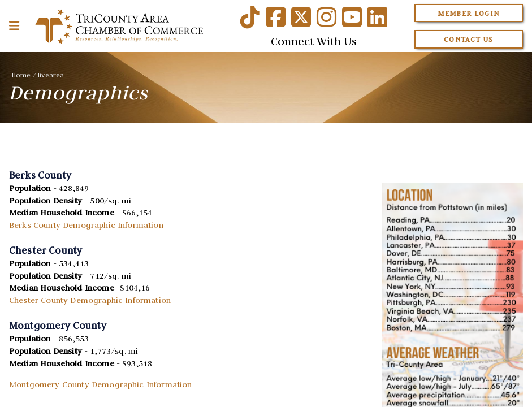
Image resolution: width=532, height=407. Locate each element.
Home (21, 75)
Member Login (468, 13)
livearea (51, 75)
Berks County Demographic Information (86, 225)
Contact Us (469, 39)
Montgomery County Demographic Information (101, 384)
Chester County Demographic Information (90, 300)
